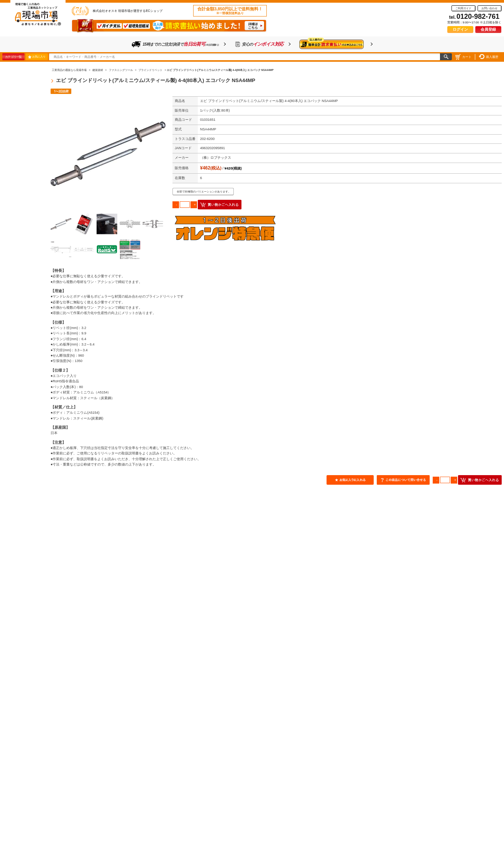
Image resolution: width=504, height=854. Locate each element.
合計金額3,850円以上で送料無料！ (230, 11)
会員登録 (488, 29)
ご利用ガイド (463, 8)
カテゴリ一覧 (13, 57)
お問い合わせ (489, 8)
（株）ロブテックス (216, 158)
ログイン (460, 29)
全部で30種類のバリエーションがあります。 (204, 192)
